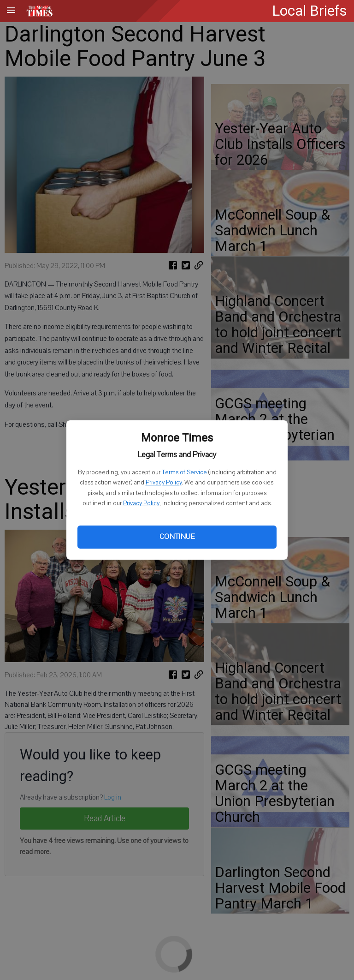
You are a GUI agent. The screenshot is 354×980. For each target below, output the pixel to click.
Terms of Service (184, 472)
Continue (177, 537)
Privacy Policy (164, 483)
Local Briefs (310, 11)
